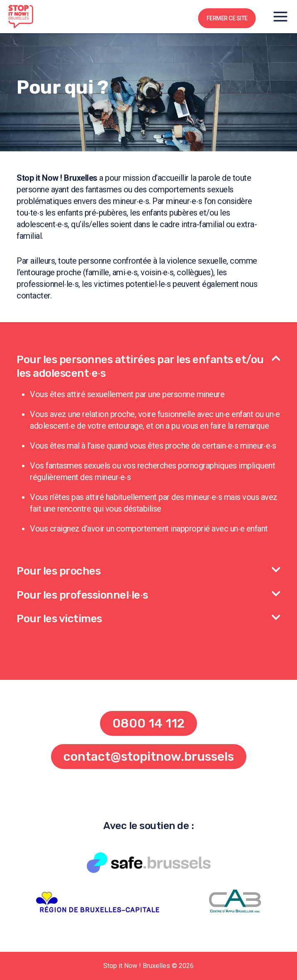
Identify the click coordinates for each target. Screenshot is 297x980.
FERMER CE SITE (227, 18)
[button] (148, 361)
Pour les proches (58, 571)
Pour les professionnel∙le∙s (82, 595)
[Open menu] (280, 17)
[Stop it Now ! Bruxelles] (21, 17)
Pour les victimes (59, 619)
